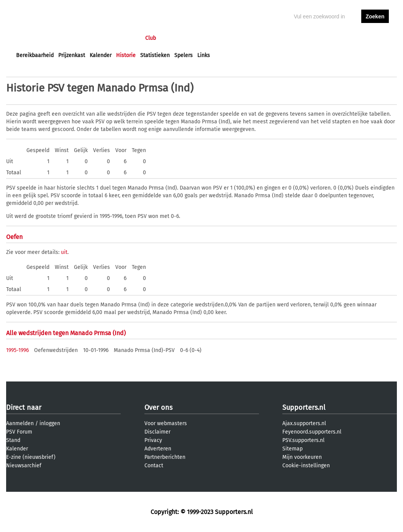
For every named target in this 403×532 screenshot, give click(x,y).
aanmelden (375, 38)
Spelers (183, 55)
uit (64, 252)
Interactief (122, 38)
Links (204, 55)
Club (151, 38)
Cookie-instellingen (306, 466)
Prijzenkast (72, 55)
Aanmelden (20, 423)
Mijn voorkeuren (302, 457)
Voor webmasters (166, 423)
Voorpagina (30, 38)
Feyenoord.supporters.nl (312, 432)
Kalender (101, 55)
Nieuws (63, 38)
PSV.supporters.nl (303, 440)
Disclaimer (157, 432)
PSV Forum (19, 432)
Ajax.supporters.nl (304, 423)
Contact (154, 466)
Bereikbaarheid (35, 55)
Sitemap (292, 449)
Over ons (158, 408)
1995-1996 (17, 350)
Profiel (174, 38)
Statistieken (155, 55)
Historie (126, 55)
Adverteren (158, 449)
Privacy (153, 440)
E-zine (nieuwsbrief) (31, 457)
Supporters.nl (304, 408)
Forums (91, 38)
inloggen (346, 38)
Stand (13, 440)
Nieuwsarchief (24, 466)
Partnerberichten (165, 457)
